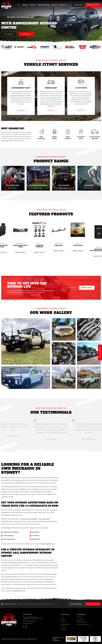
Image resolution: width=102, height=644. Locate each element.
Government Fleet (82, 622)
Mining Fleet (80, 619)
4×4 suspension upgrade (29, 519)
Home (19, 5)
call (49, 494)
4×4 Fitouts (80, 617)
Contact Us (63, 5)
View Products (9, 34)
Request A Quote (93, 5)
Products (33, 5)
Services (25, 5)
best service (5, 141)
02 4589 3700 (78, 5)
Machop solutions (44, 5)
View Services (26, 34)
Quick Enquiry (100, 354)
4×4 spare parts (44, 519)
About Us (54, 5)
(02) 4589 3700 (39, 292)
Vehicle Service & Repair (83, 624)
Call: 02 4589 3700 (70, 288)
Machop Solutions (66, 624)
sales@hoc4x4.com (31, 621)
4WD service (17, 563)
